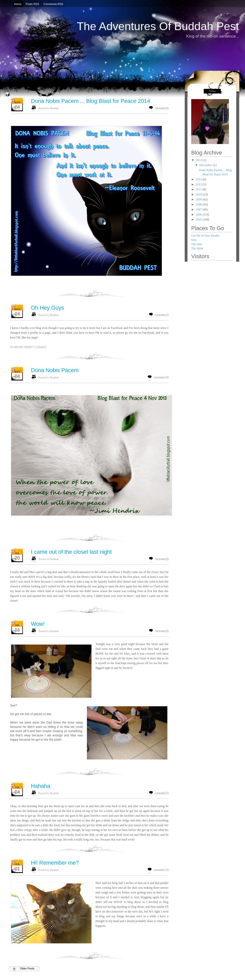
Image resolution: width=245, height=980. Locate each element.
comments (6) (162, 108)
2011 (199, 189)
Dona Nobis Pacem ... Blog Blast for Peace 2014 (90, 101)
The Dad (197, 244)
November (206, 165)
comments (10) (161, 377)
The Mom (197, 248)
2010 (199, 194)
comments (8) (162, 559)
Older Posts (27, 968)
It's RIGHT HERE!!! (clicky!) (28, 347)
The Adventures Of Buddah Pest (158, 26)
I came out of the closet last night (71, 552)
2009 (199, 199)
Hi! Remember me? (55, 863)
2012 (199, 184)
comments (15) (161, 870)
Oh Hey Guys (47, 308)
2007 (199, 209)
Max (194, 240)
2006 (199, 215)
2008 (199, 204)
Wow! (38, 624)
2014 (199, 160)
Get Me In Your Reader (205, 236)
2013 (199, 179)
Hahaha (41, 786)
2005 (199, 220)
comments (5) (162, 315)
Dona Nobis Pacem (55, 370)
